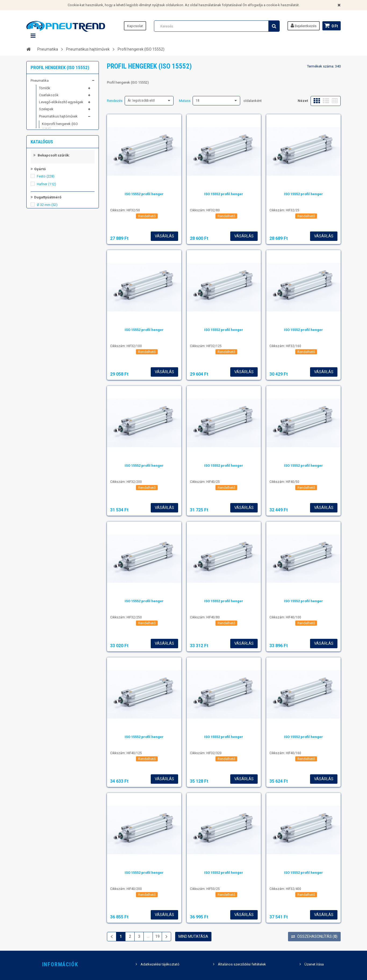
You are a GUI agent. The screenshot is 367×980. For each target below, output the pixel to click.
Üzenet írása (314, 964)
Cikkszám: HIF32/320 (206, 753)
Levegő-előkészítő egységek (61, 105)
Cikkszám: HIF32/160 (285, 346)
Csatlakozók (49, 98)
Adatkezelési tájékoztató (160, 964)
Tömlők (45, 90)
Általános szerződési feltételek (242, 964)
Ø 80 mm (47, 334)
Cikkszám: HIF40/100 (285, 617)
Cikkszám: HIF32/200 (126, 482)
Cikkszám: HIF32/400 (285, 889)
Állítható (48, 366)
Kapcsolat (135, 26)
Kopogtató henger (56, 164)
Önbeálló (48, 374)
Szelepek (46, 112)
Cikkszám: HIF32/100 (126, 346)
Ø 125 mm (48, 349)
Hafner (46, 282)
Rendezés (115, 101)
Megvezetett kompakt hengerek (59, 173)
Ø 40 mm (47, 310)
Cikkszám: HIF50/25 (205, 889)
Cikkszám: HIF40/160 (285, 753)
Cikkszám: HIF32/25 (284, 210)
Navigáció (33, 36)
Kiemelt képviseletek (47, 215)
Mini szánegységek (57, 183)
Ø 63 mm (47, 326)
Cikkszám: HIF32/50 (125, 210)
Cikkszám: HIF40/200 (126, 889)
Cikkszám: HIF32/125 (206, 346)
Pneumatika (40, 83)
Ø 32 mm (47, 302)
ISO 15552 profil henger (144, 194)
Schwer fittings (42, 205)
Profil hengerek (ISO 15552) (57, 154)
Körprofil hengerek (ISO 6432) (60, 129)
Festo (46, 274)
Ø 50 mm (47, 318)
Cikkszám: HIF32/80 (205, 210)
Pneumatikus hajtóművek (58, 119)
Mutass (185, 101)
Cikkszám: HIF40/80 (205, 617)
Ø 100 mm (48, 341)
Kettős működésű (55, 394)
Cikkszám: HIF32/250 (126, 617)
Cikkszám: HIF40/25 (205, 482)
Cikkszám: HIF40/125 (126, 753)
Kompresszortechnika (48, 195)
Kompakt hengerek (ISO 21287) (60, 141)
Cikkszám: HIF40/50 (284, 482)
